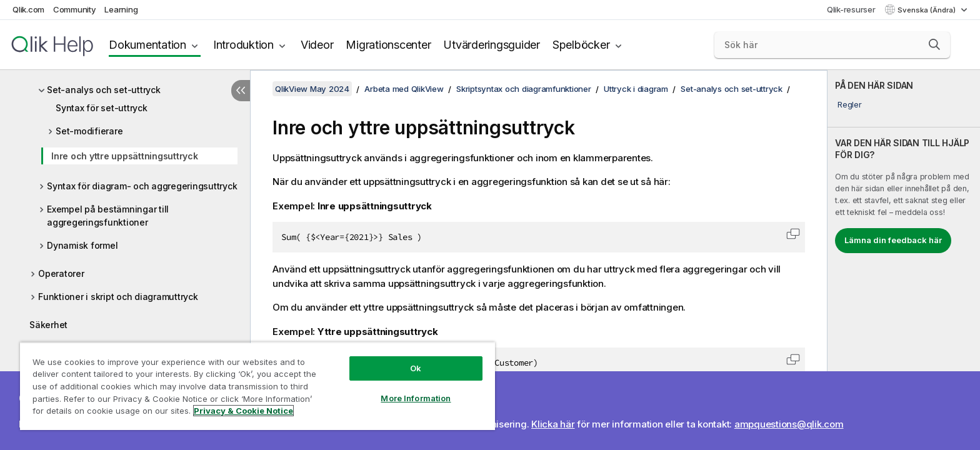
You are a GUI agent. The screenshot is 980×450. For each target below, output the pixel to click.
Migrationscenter (388, 45)
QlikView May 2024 (312, 89)
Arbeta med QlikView (404, 89)
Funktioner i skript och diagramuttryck (118, 297)
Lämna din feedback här (893, 240)
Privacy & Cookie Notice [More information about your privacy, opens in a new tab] (243, 411)
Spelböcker (581, 45)
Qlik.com (28, 9)
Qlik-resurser (851, 9)
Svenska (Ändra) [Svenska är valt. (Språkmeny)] (927, 10)
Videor (317, 45)
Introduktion (243, 45)
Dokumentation (147, 45)
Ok (416, 368)
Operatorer (61, 273)
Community (75, 9)
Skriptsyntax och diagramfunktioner (524, 89)
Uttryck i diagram (636, 89)
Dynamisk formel (82, 245)
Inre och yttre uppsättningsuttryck (125, 156)
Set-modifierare (89, 131)
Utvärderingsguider (492, 45)
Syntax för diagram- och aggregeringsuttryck (142, 186)
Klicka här (553, 424)
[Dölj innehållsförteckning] (241, 91)
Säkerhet (48, 325)
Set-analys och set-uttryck (104, 90)
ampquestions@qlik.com (789, 424)
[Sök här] (832, 45)
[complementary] (904, 260)
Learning (121, 9)
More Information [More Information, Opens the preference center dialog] (416, 398)
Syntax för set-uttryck (102, 108)
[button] (934, 44)
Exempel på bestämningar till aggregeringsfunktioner (108, 216)
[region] (257, 386)
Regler (850, 104)
